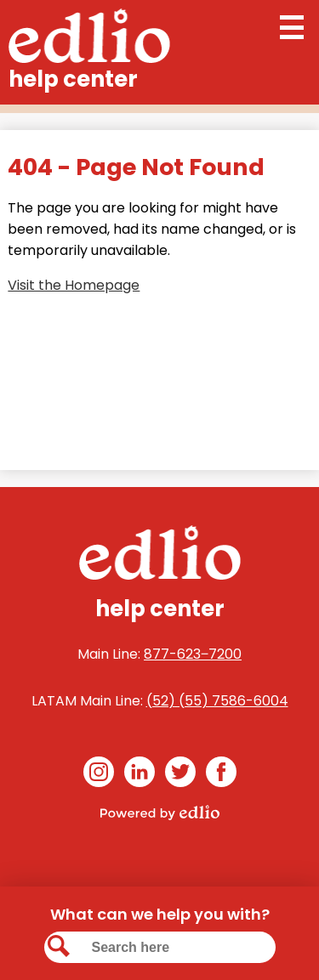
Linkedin (140, 775)
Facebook (221, 775)
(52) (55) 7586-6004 (217, 701)
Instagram (99, 775)
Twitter (180, 775)
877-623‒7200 (193, 654)
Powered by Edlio (160, 813)
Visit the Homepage (74, 285)
